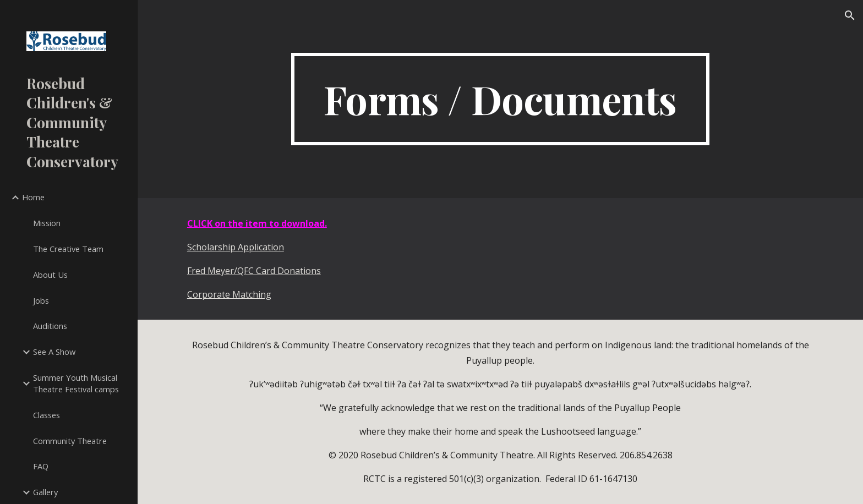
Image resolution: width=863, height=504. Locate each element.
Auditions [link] (50, 326)
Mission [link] (47, 223)
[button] (850, 15)
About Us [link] (50, 275)
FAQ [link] (41, 466)
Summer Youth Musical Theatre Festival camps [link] (76, 383)
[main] (500, 99)
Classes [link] (47, 415)
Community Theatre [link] (70, 441)
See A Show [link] (54, 352)
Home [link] (33, 197)
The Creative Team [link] (68, 249)
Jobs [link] (41, 300)
